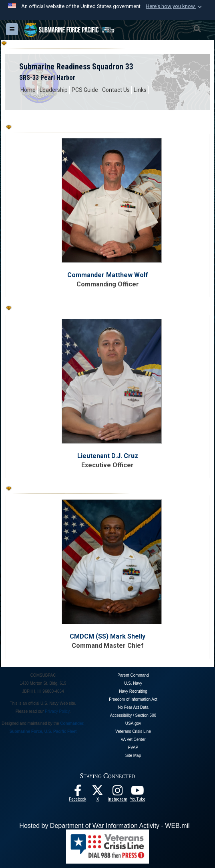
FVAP (133, 747)
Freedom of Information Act (133, 699)
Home (28, 90)
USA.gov (133, 723)
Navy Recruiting (133, 691)
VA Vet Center (133, 739)
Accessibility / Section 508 (133, 715)
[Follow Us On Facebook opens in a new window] (78, 793)
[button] (175, 6)
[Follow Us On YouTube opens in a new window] (138, 793)
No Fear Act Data (133, 707)
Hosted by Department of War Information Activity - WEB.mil (104, 826)
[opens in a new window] (118, 793)
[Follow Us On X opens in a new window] (98, 793)
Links (140, 90)
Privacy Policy (57, 711)
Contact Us (116, 90)
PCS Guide (85, 90)
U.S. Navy (133, 683)
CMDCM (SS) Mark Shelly (107, 636)
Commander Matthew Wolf (108, 275)
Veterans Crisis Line (133, 731)
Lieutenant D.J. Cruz (108, 456)
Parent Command (133, 675)
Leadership (54, 90)
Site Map (133, 755)
